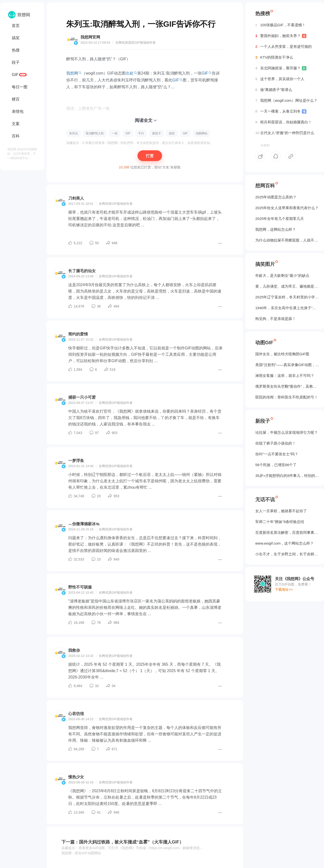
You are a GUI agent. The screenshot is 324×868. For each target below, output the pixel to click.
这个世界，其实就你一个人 (280, 79)
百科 (16, 136)
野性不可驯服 (80, 587)
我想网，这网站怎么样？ (276, 229)
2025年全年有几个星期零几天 (280, 219)
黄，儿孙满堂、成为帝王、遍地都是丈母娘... (287, 286)
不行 (141, 133)
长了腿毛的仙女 (82, 271)
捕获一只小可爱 (82, 397)
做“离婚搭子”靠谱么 (274, 90)
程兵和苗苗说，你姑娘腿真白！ (283, 122)
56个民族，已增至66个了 (276, 465)
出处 (130, 73)
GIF (15, 75)
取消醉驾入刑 (95, 133)
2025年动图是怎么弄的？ (276, 197)
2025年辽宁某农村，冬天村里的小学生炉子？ (287, 297)
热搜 (16, 50)
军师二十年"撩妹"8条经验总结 (280, 522)
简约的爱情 (78, 334)
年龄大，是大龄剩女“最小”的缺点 (282, 275)
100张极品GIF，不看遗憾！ (280, 25)
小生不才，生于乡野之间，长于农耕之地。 (287, 554)
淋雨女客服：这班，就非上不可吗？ (285, 376)
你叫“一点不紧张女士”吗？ (277, 454)
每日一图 (20, 87)
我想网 (72, 73)
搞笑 (16, 38)
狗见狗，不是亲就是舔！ (276, 319)
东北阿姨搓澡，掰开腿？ (281, 68)
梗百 (16, 99)
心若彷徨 (76, 714)
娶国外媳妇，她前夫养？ (281, 36)
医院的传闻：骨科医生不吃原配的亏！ (287, 397)
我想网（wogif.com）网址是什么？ (286, 101)
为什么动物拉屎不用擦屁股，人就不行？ (287, 240)
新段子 (157, 133)
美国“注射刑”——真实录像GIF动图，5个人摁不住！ (287, 365)
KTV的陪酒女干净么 (274, 57)
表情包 (18, 111)
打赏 (150, 156)
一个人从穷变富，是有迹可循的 (283, 47)
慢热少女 (76, 777)
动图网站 (202, 133)
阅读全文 (144, 120)
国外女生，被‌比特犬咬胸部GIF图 (282, 354)
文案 (16, 124)
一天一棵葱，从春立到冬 (281, 111)
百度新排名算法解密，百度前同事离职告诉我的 (287, 532)
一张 (115, 133)
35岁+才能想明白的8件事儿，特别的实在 (287, 476)
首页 (16, 26)
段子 (16, 62)
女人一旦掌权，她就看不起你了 (281, 511)
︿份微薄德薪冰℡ (84, 524)
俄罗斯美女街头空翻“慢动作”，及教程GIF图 (287, 386)
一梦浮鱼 (76, 461)
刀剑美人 (76, 198)
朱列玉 (74, 133)
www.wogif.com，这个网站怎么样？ (284, 543)
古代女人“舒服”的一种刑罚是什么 (285, 133)
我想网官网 (90, 37)
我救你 (74, 650)
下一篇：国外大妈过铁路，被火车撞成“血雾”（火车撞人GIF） (122, 842)
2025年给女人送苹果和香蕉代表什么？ (287, 208)
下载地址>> (284, 589)
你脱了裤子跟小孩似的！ (276, 443)
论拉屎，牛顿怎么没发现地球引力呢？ (287, 432)
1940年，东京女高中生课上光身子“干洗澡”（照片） (287, 308)
